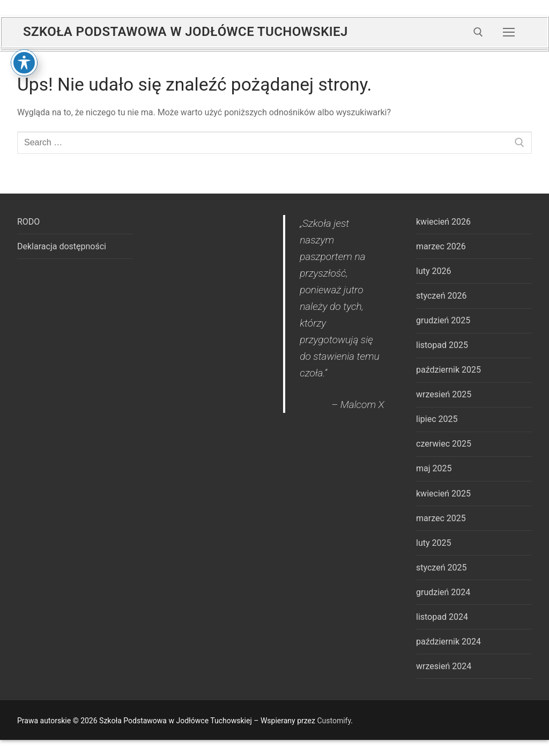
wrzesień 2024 (444, 666)
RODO (28, 222)
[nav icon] (509, 32)
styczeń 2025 (441, 568)
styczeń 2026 (441, 296)
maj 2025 (434, 468)
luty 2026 (433, 271)
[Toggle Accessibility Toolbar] (24, 25)
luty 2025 (433, 543)
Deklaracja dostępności (62, 246)
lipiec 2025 (437, 419)
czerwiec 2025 (444, 444)
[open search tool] (478, 32)
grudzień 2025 (443, 320)
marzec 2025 (441, 518)
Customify (334, 721)
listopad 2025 (442, 345)
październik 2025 (448, 370)
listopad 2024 (442, 617)
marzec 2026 (441, 246)
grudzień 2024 (443, 592)
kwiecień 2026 (443, 222)
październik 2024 (448, 642)
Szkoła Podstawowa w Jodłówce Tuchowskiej (186, 32)
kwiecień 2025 (443, 494)
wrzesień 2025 (444, 394)
